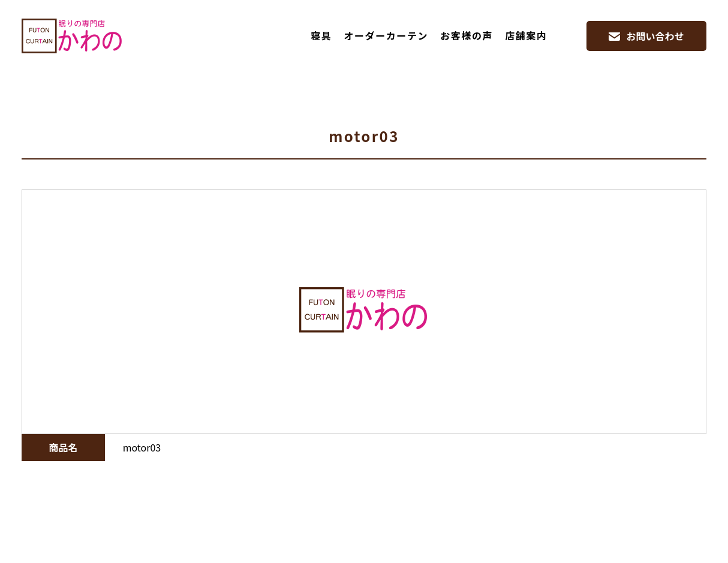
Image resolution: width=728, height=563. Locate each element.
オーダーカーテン (386, 35)
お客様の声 (467, 35)
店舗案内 (526, 35)
